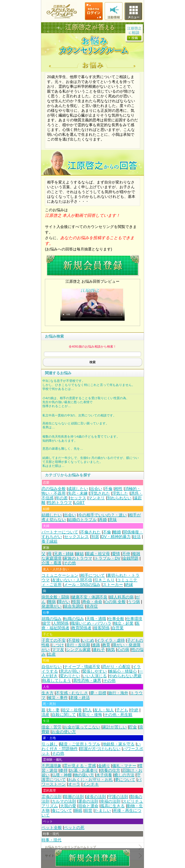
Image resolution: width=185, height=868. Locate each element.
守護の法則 (118, 797)
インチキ (91, 784)
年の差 (62, 498)
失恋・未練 (78, 493)
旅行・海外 (118, 693)
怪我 (76, 602)
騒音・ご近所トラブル (80, 744)
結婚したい (52, 515)
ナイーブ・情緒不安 (82, 667)
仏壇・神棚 (62, 775)
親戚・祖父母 (98, 554)
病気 (111, 650)
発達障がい (52, 606)
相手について (93, 575)
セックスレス (77, 537)
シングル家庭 (78, 650)
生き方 (48, 693)
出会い (96, 489)
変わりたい (70, 676)
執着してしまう (57, 680)
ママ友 (58, 650)
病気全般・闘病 (55, 597)
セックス (78, 498)
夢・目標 (98, 693)
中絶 (134, 710)
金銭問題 (131, 558)
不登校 (74, 640)
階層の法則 (74, 797)
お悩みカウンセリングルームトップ (71, 847)
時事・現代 (51, 840)
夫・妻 (54, 710)
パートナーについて (60, 532)
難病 (52, 602)
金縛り (104, 766)
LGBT (79, 503)
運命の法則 (88, 801)
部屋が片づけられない (100, 749)
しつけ (58, 645)
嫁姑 (80, 554)
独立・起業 (124, 623)
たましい (103, 810)
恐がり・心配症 (116, 667)
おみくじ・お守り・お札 (90, 780)
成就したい (78, 489)
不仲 (126, 554)
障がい (64, 602)
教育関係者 (82, 628)
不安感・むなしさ (72, 693)
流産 (45, 715)
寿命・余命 (92, 602)
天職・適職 (96, 619)
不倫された (91, 532)
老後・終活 (80, 698)
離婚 (117, 532)
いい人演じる (95, 676)
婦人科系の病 (122, 597)
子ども (122, 710)
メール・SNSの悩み (82, 585)
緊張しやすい (95, 671)
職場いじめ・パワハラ (91, 623)
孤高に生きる (113, 806)
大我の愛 (68, 806)
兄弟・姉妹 (64, 554)
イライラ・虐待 (111, 640)
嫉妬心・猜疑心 (123, 671)
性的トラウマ (60, 503)
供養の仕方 (110, 770)
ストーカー (113, 585)
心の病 (123, 650)
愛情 (116, 554)
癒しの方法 (124, 775)
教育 (106, 645)
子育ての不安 (54, 640)
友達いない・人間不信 (72, 580)
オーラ (74, 784)
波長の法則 (96, 797)
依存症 (92, 606)
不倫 (108, 489)
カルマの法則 (64, 801)
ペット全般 (52, 828)
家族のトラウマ (78, 558)
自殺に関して (64, 715)
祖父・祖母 (72, 710)
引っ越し (50, 744)
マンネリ (97, 498)
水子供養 (104, 775)
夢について (125, 780)
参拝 (64, 770)
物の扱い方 (84, 775)
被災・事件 (58, 698)
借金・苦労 (51, 727)
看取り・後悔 (90, 715)
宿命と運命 (88, 806)
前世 (88, 810)
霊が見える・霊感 (80, 766)
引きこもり (105, 580)
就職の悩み (52, 619)
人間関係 (61, 623)
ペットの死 (74, 828)
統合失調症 (74, 606)
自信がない (52, 667)
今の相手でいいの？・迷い (103, 515)
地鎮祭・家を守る (119, 744)
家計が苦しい (115, 727)
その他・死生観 (118, 715)
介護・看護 (51, 563)
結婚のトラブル (82, 520)
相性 (119, 489)
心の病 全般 (115, 602)
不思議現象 (51, 766)
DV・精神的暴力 (116, 537)
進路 (96, 645)
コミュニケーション (60, 575)
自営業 (118, 628)
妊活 (137, 537)
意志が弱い (70, 671)
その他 (70, 563)
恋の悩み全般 (54, 489)
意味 (113, 520)
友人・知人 (104, 710)
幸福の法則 (110, 801)
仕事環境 (134, 619)
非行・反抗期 (78, 645)
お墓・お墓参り (84, 770)
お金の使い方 (64, 732)
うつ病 (134, 602)
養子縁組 (49, 541)
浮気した (120, 493)
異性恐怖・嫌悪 (87, 680)
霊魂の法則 (52, 797)
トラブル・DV (107, 558)
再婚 (103, 520)
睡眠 (78, 810)
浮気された (100, 493)
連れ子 (99, 650)
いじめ (88, 640)
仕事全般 (116, 619)
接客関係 (102, 628)
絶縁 (129, 585)
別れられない (119, 498)
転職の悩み (74, 619)
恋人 (88, 710)
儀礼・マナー (124, 766)
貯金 (133, 727)
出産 (52, 654)
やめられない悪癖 (125, 676)
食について (62, 810)
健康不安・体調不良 (89, 597)
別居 (95, 537)
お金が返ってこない (82, 727)
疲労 (47, 623)
